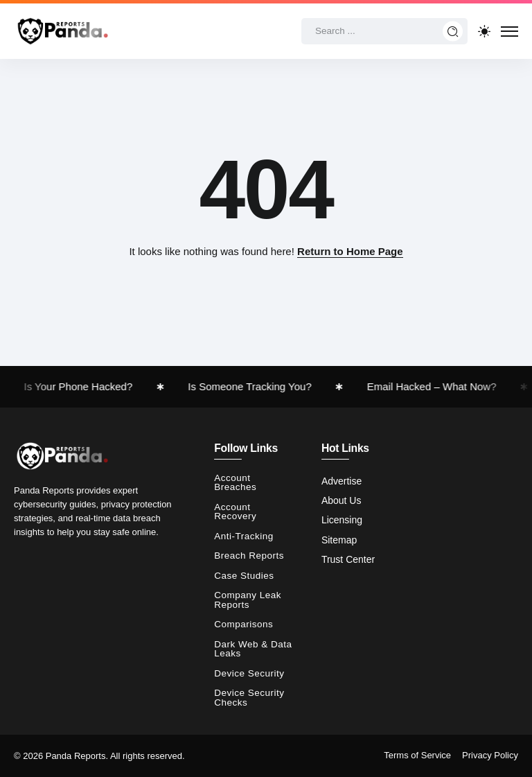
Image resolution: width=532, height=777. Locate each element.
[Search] (384, 31)
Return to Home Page (350, 251)
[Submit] (453, 32)
